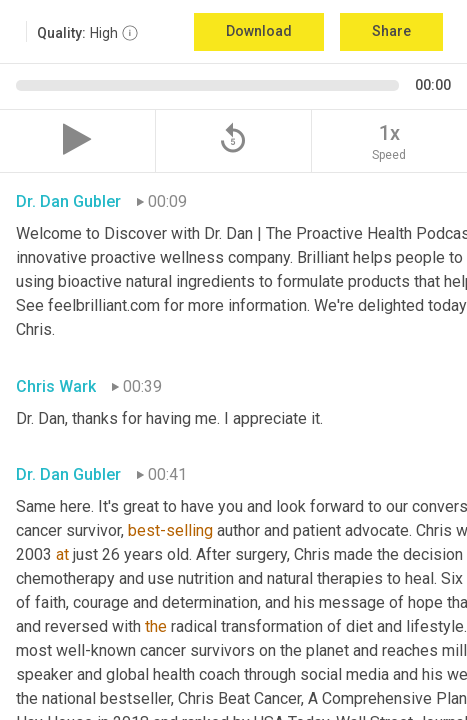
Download (259, 31)
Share (391, 31)
